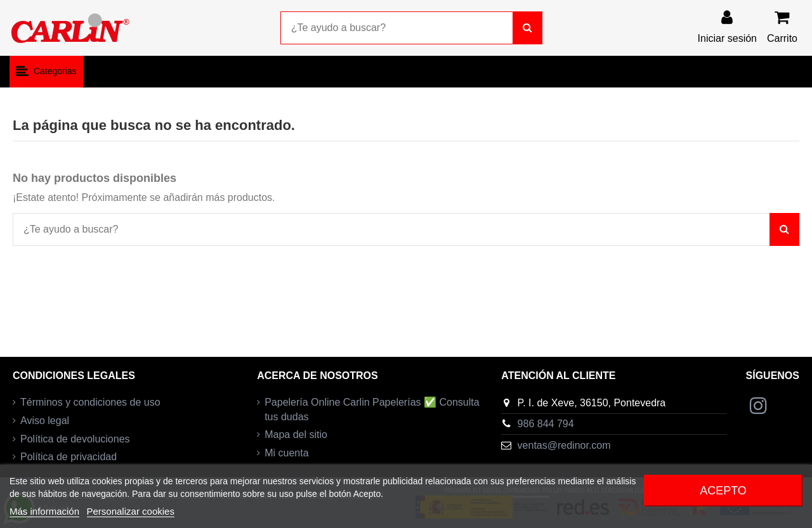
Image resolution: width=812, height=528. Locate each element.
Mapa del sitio (296, 435)
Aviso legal (45, 421)
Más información (44, 511)
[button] (46, 72)
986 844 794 (546, 424)
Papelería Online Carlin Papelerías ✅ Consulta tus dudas (372, 409)
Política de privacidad (69, 457)
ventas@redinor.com (564, 445)
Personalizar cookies (131, 511)
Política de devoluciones (75, 439)
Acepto (723, 491)
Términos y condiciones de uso (90, 402)
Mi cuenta (286, 453)
